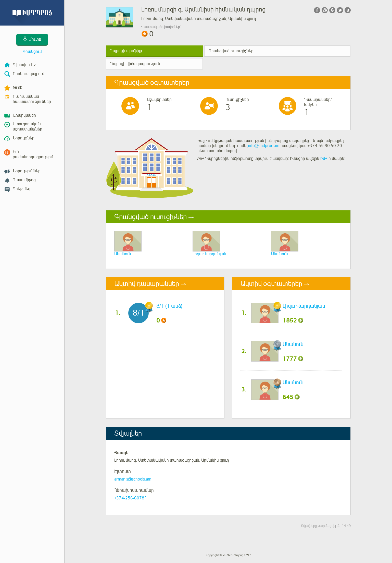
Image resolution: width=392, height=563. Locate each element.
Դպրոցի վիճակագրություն (135, 64)
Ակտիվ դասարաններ (147, 284)
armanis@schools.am (133, 479)
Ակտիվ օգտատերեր (271, 284)
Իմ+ (324, 159)
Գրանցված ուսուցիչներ (231, 51)
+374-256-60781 (131, 498)
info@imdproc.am (264, 146)
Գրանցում (32, 52)
